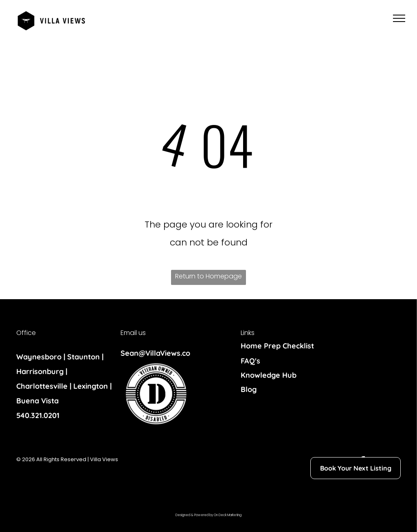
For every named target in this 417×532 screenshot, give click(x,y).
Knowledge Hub (269, 375)
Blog (249, 389)
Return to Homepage (208, 276)
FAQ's (250, 361)
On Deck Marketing (228, 515)
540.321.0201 (38, 415)
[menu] (399, 18)
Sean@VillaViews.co (155, 353)
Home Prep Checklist (277, 346)
